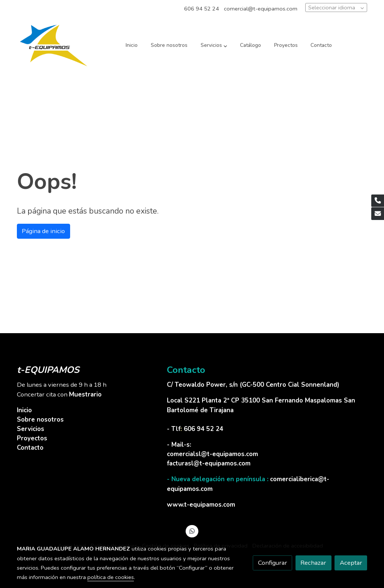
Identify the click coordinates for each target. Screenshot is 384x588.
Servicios (31, 429)
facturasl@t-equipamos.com (209, 463)
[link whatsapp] (192, 530)
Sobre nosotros (40, 420)
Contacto (30, 448)
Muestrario (85, 394)
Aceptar (351, 563)
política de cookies (111, 577)
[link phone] (378, 201)
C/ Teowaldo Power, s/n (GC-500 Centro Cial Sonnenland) (254, 385)
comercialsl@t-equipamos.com (212, 454)
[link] (54, 46)
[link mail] (378, 214)
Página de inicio (43, 231)
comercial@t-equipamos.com (261, 9)
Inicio (24, 410)
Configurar (273, 563)
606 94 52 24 (202, 9)
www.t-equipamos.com (201, 505)
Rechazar (313, 563)
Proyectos (32, 438)
